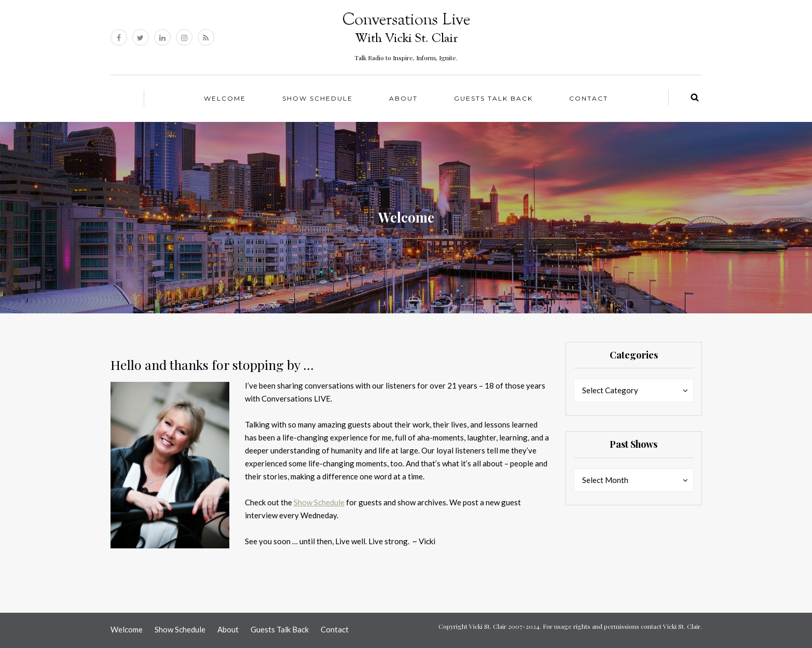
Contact (589, 98)
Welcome (225, 98)
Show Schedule (318, 98)
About (403, 98)
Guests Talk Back (493, 98)
